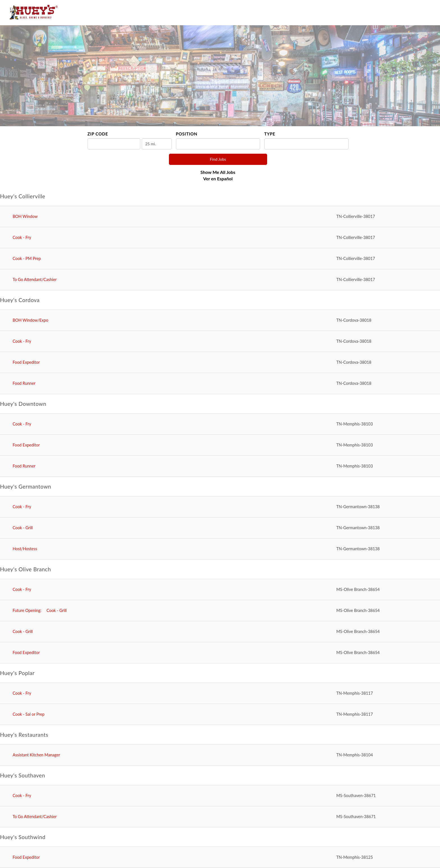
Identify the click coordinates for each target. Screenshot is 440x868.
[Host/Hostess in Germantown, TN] (220, 549)
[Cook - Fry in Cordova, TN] (220, 341)
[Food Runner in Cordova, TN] (220, 384)
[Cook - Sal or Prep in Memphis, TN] (220, 714)
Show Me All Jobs (218, 172)
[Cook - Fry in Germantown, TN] (220, 507)
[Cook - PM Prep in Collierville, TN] (220, 259)
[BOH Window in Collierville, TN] (220, 217)
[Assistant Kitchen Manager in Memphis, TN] (220, 755)
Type (270, 134)
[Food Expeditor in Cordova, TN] (220, 362)
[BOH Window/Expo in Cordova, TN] (220, 320)
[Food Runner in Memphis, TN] (220, 466)
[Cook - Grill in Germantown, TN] (220, 528)
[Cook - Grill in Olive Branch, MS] (220, 611)
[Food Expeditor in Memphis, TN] (220, 445)
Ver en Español (218, 179)
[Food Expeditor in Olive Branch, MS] (220, 653)
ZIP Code (98, 134)
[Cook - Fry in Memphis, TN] (220, 424)
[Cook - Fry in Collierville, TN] (220, 238)
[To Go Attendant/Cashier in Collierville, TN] (220, 280)
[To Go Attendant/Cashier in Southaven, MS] (220, 817)
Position (187, 134)
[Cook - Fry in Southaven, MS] (220, 796)
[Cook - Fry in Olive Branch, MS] (220, 590)
